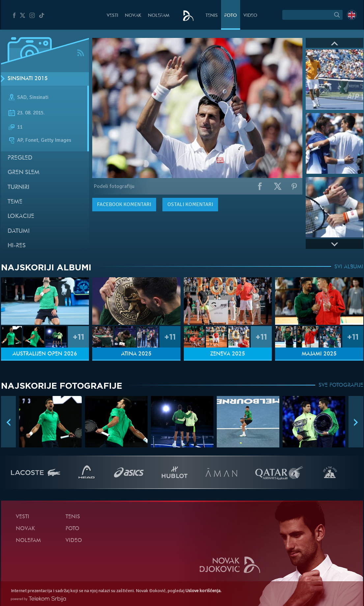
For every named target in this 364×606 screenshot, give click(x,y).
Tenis (212, 16)
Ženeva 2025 (228, 354)
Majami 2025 (319, 354)
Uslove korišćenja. (203, 591)
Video (250, 16)
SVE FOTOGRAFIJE (341, 385)
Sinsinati (39, 97)
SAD (22, 97)
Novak (133, 16)
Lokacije (21, 216)
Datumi (19, 231)
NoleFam (159, 16)
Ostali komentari (190, 204)
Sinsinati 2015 (28, 79)
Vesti (112, 16)
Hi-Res (17, 246)
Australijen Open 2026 (45, 354)
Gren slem (24, 173)
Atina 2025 (136, 354)
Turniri (18, 187)
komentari (124, 204)
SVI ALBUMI (349, 267)
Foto (231, 16)
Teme (15, 202)
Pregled (20, 158)
